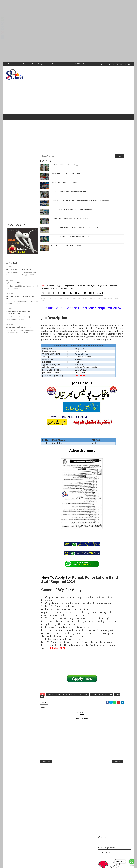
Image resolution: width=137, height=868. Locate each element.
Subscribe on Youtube (115, 341)
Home (10, 64)
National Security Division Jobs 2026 (19, 318)
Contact (26, 64)
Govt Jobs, (67, 296)
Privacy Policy (37, 64)
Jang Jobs (59, 277)
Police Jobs (82, 277)
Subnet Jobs (24, 826)
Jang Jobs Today (70, 277)
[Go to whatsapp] (132, 861)
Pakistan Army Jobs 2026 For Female (19, 261)
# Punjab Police (51, 747)
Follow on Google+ (115, 331)
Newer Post (46, 814)
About (18, 64)
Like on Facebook (115, 322)
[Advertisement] (66, 15)
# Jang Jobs (60, 745)
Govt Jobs (51, 277)
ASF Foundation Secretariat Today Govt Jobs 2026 (71, 183)
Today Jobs (59, 279)
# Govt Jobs (50, 745)
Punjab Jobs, (49, 298)
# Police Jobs (84, 745)
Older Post (90, 814)
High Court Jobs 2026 (13, 274)
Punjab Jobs (92, 277)
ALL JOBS (77, 64)
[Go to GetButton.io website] (132, 866)
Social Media (88, 64)
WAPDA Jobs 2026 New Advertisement (66, 165)
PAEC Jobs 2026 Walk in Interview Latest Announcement (73, 201)
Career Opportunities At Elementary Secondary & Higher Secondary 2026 (118, 393)
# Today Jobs (62, 747)
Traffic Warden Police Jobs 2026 (64, 174)
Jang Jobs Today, (83, 296)
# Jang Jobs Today (72, 745)
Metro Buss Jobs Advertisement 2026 (66, 237)
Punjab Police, (58, 298)
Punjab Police (48, 279)
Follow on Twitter (115, 327)
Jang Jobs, (74, 296)
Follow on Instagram (115, 336)
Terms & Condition (52, 64)
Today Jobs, (67, 298)
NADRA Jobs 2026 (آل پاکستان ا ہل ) (66, 156)
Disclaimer (66, 64)
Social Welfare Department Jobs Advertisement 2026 (72, 210)
